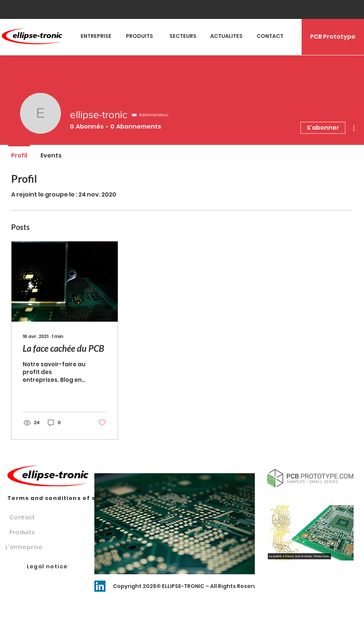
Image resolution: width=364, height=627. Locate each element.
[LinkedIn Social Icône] (100, 586)
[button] (311, 533)
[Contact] (23, 518)
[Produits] (23, 533)
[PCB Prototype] (333, 37)
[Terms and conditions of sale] (55, 498)
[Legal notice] (48, 567)
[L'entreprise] (25, 548)
